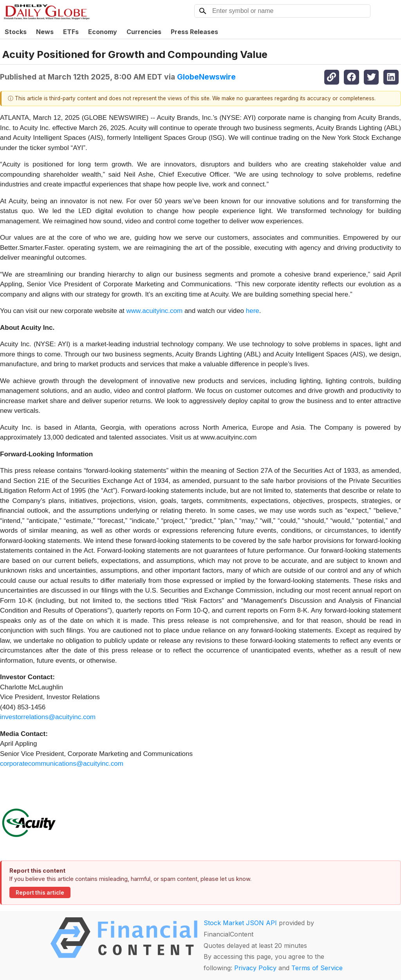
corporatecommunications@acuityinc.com (62, 764)
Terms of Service (317, 968)
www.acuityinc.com (155, 311)
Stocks (16, 32)
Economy (103, 32)
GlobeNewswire (206, 77)
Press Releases (194, 32)
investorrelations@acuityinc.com (48, 717)
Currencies (144, 32)
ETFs (71, 32)
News (45, 32)
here (253, 311)
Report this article (40, 893)
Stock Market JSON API (240, 923)
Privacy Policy (255, 968)
